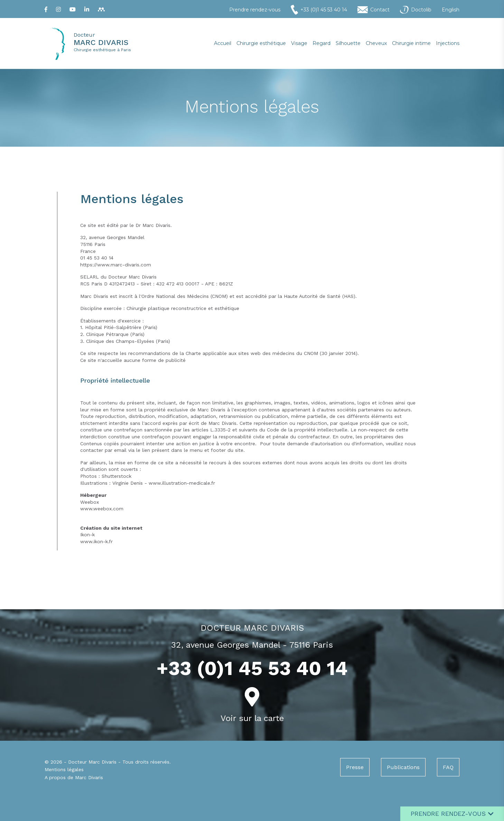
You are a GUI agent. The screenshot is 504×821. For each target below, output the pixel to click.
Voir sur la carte (252, 718)
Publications (403, 767)
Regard (321, 43)
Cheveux (376, 43)
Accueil (223, 43)
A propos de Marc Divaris (74, 777)
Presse (355, 767)
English (451, 10)
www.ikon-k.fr (96, 541)
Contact (374, 10)
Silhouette (348, 43)
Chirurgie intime (411, 43)
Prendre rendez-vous (255, 10)
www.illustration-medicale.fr (182, 483)
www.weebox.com (102, 509)
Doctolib (416, 10)
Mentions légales (64, 769)
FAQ (448, 767)
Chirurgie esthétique (261, 43)
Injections (448, 43)
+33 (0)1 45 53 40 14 (319, 10)
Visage (299, 43)
